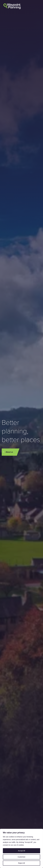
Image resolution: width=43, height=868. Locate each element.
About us (9, 452)
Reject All (21, 863)
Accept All (21, 851)
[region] (21, 848)
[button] (37, 7)
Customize (21, 857)
